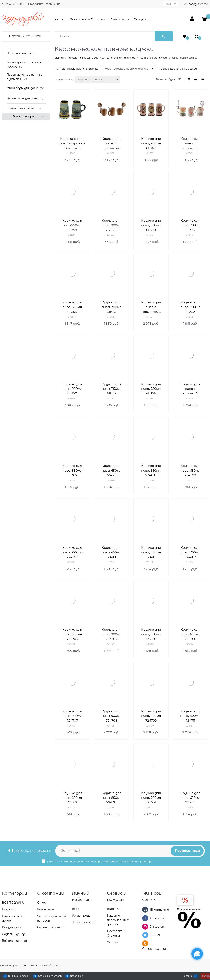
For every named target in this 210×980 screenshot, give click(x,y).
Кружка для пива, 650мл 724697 (151, 470)
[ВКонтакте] (145, 910)
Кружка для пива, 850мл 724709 (151, 716)
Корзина (188, 976)
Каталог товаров (26, 36)
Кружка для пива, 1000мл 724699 (72, 552)
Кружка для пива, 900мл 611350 (72, 389)
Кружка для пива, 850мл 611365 (72, 470)
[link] (189, 79)
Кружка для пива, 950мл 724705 (151, 634)
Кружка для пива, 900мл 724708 (112, 716)
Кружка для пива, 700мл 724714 (151, 798)
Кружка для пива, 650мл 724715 (190, 798)
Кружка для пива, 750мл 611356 (151, 389)
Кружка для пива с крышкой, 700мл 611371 (190, 144)
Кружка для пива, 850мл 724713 (112, 798)
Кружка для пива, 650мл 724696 (112, 470)
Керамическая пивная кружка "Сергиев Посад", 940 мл (72, 144)
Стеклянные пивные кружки (78, 69)
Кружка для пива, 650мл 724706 (190, 634)
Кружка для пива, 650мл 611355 (72, 307)
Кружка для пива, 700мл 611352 (190, 307)
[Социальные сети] (197, 954)
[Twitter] (145, 935)
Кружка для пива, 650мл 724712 (72, 798)
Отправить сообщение (44, 4)
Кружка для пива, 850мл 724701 (151, 552)
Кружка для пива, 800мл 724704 (112, 634)
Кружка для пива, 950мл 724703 (72, 634)
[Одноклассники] (145, 943)
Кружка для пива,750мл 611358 (72, 225)
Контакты (119, 19)
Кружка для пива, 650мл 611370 (151, 225)
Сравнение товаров (50, 976)
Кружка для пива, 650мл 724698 (190, 470)
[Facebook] (145, 918)
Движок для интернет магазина (24, 965)
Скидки (140, 19)
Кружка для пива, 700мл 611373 (190, 225)
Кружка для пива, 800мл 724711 (190, 716)
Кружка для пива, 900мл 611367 (151, 143)
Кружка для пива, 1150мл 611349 (112, 389)
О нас (60, 19)
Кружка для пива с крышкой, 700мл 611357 (190, 389)
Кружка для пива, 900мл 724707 (72, 716)
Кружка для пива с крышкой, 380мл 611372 (112, 144)
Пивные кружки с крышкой (178, 69)
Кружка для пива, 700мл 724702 (190, 552)
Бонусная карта (189, 909)
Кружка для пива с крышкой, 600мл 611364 (151, 307)
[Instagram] (145, 927)
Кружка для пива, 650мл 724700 (112, 552)
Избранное (76, 976)
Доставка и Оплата (87, 19)
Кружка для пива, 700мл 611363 (112, 307)
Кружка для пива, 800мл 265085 (112, 225)
